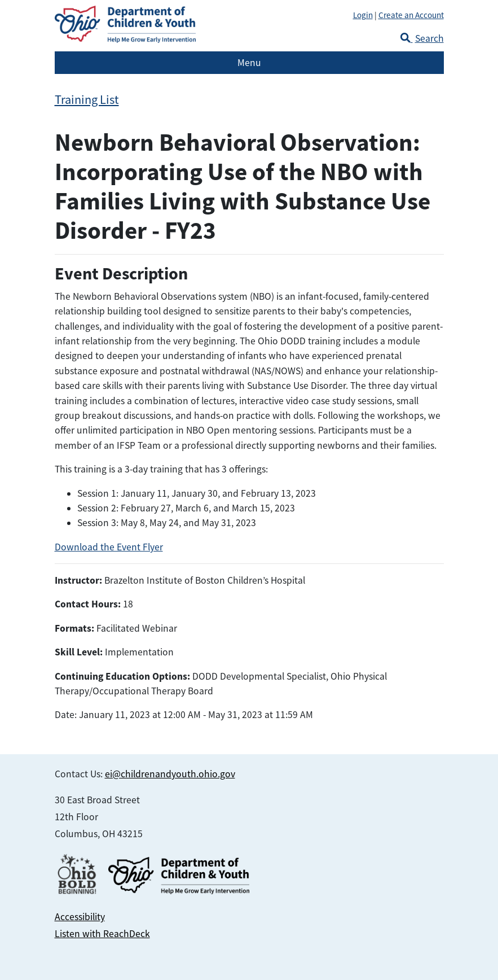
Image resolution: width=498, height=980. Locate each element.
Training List (87, 100)
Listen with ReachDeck (102, 934)
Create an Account (411, 15)
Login (363, 15)
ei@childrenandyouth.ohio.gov (170, 774)
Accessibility (80, 917)
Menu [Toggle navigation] (249, 63)
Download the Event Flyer (109, 547)
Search (422, 38)
